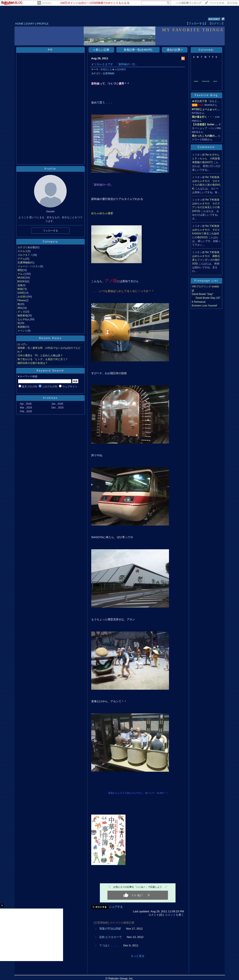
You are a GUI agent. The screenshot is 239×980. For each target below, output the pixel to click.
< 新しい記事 (101, 50)
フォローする (50, 231)
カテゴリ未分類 (26, 247)
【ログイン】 (217, 23)
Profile (50, 169)
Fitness (22, 300)
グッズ (21, 312)
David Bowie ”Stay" (203, 294)
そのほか (47, 3)
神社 (20, 308)
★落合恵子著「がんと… (206, 101)
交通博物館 (24, 263)
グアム (21, 259)
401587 (214, 19)
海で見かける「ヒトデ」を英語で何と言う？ (43, 359)
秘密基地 (22, 316)
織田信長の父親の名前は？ (33, 363)
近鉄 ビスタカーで (111, 937)
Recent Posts (50, 338)
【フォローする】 (197, 23)
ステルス (22, 251)
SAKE (21, 293)
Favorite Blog (206, 95)
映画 (20, 289)
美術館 (21, 327)
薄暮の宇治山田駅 (110, 929)
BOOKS (22, 281)
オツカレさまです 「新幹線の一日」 (114, 64)
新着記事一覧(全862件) (138, 50)
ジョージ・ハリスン (29, 266)
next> (215, 81)
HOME (19, 24)
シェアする (116, 907)
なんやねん (24, 319)
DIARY (30, 24)
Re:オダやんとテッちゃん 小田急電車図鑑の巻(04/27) (206, 158)
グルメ (21, 274)
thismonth (206, 81)
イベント (22, 331)
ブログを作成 (217, 3)
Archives (50, 398)
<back (196, 81)
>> (189, 3)
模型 (20, 270)
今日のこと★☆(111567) (113, 69)
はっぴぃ (22, 344)
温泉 (20, 285)
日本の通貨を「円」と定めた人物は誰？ (40, 355)
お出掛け (22, 297)
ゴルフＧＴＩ (25, 255)
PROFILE (43, 24)
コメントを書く (174, 915)
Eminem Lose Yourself (204, 306)
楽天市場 (232, 3)
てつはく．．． (109, 945)
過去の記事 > (175, 50)
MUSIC (22, 278)
